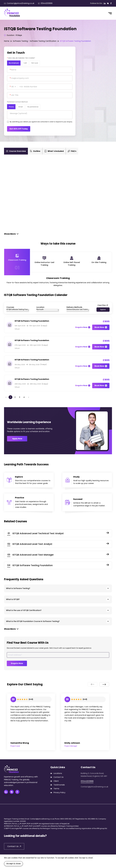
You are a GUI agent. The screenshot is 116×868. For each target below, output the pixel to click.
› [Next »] (29, 397)
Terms (56, 789)
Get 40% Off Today (19, 129)
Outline (35, 151)
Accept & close (13, 864)
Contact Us (59, 777)
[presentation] (93, 684)
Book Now (101, 327)
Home (7, 41)
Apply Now (17, 439)
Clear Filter (103, 305)
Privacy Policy (59, 792)
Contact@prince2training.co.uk (19, 3)
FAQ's (72, 151)
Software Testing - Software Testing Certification (35, 41)
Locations (58, 773)
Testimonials (59, 785)
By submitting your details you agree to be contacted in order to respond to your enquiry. (41, 122)
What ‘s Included (54, 151)
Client (56, 781)
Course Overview (16, 151)
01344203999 (45, 3)
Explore (103, 310)
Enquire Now (83, 327)
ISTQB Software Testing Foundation (75, 41)
